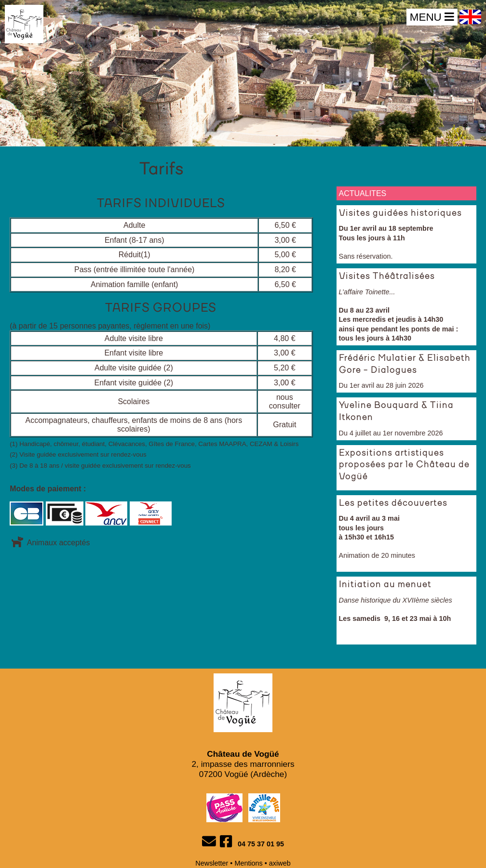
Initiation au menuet (385, 585)
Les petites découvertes (393, 503)
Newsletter (212, 863)
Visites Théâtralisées (387, 276)
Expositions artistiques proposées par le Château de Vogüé (404, 465)
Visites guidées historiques (400, 213)
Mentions (248, 863)
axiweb (280, 863)
